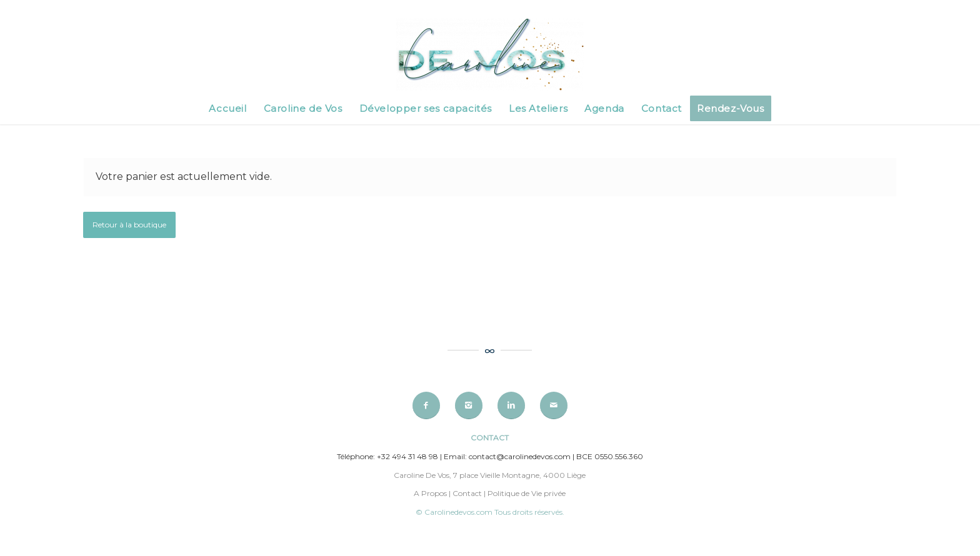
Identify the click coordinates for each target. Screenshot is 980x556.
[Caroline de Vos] (490, 56)
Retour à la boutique (129, 225)
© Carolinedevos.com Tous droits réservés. (490, 512)
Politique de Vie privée (527, 493)
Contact (467, 493)
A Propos (430, 493)
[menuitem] (227, 109)
